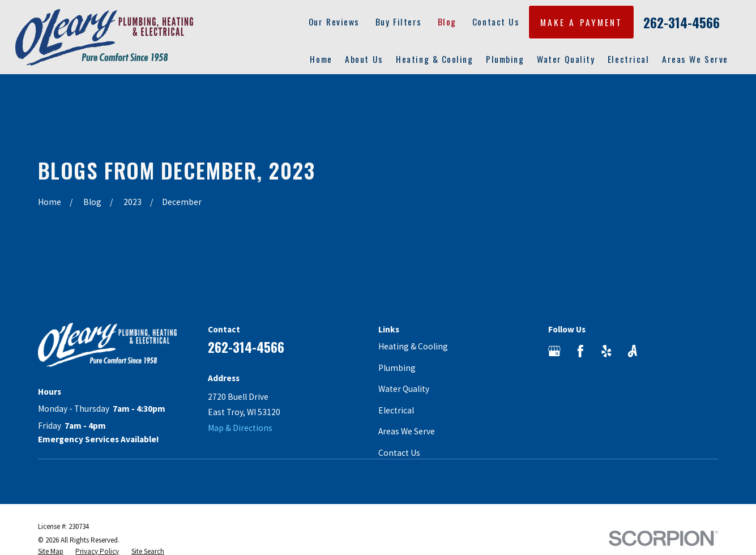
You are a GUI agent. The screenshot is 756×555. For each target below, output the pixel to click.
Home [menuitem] (321, 59)
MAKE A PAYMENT (581, 22)
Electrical (396, 410)
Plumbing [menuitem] (505, 59)
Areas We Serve (407, 431)
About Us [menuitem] (364, 59)
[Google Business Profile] (554, 351)
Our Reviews (334, 22)
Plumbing (397, 368)
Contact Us (496, 22)
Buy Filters (399, 22)
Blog (447, 22)
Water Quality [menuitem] (566, 59)
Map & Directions (240, 428)
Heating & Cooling (413, 346)
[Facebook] (580, 351)
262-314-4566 (682, 22)
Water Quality (404, 389)
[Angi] (633, 351)
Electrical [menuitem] (629, 59)
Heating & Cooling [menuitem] (434, 59)
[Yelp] (606, 351)
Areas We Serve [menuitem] (695, 59)
